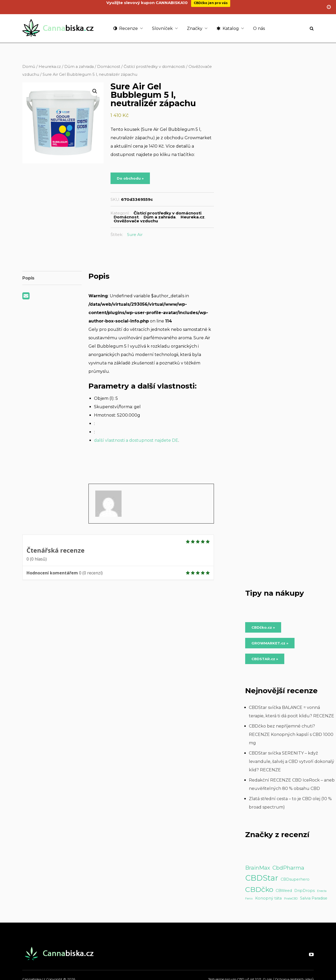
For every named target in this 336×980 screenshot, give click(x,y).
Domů (29, 67)
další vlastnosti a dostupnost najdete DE (136, 440)
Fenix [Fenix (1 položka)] (249, 899)
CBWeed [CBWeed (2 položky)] (284, 891)
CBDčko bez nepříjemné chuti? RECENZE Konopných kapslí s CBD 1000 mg (291, 734)
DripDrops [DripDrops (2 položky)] (304, 891)
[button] (95, 91)
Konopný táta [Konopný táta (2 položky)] (268, 898)
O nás (259, 28)
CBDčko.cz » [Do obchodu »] (263, 627)
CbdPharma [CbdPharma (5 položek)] (288, 868)
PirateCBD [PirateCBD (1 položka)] (291, 899)
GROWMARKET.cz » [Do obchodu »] (270, 643)
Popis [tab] (28, 278)
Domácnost (109, 67)
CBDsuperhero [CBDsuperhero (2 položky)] (295, 879)
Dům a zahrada (79, 67)
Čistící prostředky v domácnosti (154, 67)
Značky (195, 28)
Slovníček (162, 28)
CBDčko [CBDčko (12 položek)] (259, 889)
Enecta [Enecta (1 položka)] (322, 891)
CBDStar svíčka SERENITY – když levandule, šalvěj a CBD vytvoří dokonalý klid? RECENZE (292, 761)
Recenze (126, 28)
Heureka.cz (50, 67)
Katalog (228, 28)
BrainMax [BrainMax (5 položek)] (258, 868)
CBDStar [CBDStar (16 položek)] (262, 878)
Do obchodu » (130, 178)
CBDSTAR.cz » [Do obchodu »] (265, 659)
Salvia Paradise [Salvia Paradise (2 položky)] (314, 898)
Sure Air (135, 235)
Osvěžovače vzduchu (136, 221)
